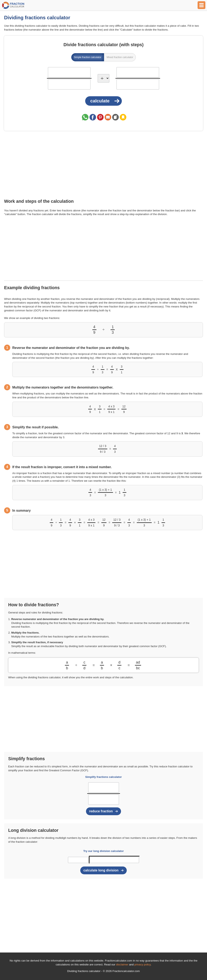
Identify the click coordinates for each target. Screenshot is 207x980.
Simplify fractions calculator (103, 777)
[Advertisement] (103, 166)
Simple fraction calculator (88, 57)
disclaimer (122, 965)
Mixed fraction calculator (120, 57)
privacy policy (142, 965)
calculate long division (101, 870)
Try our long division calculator (104, 851)
